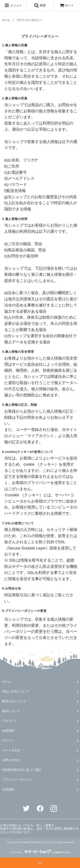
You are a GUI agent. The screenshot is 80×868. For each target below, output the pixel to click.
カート (67, 5)
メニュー (13, 5)
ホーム (6, 20)
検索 (40, 5)
